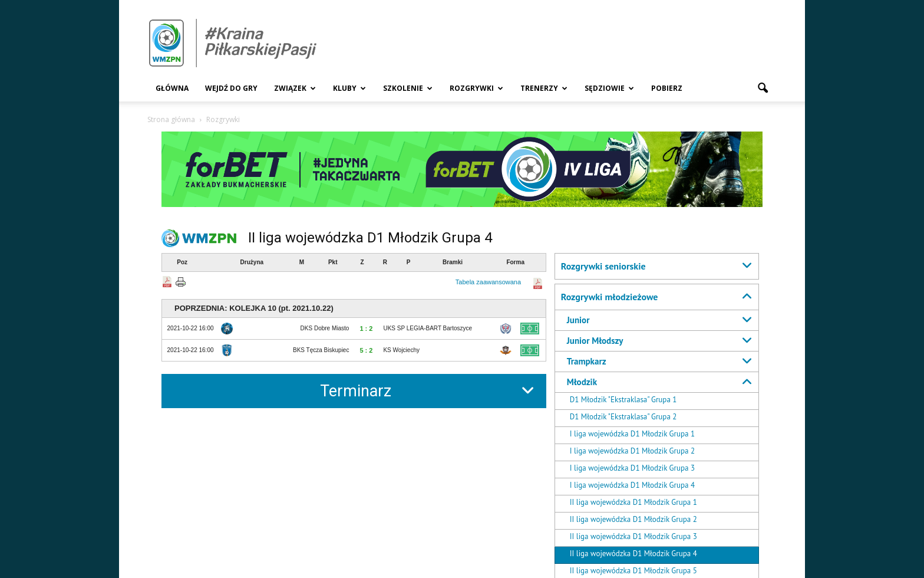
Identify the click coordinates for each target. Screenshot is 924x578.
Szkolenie (408, 88)
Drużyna (252, 262)
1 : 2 (366, 329)
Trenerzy (544, 88)
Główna (172, 88)
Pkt (333, 262)
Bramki (453, 262)
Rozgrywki (476, 88)
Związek (295, 88)
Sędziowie (609, 88)
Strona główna (171, 119)
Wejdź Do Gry (231, 88)
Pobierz (667, 88)
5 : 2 (366, 350)
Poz (182, 262)
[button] (763, 88)
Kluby (349, 88)
